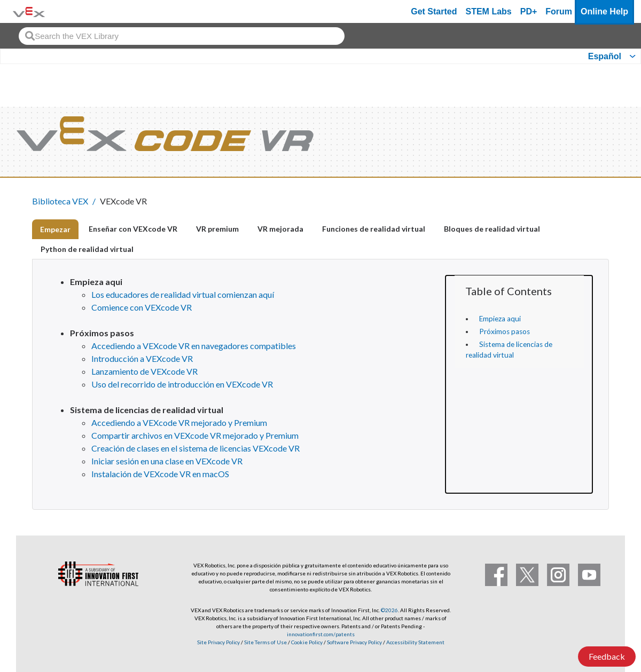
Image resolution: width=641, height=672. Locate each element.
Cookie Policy (307, 642)
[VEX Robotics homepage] (29, 11)
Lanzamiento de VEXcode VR (144, 371)
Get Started (434, 11)
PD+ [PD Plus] (529, 11)
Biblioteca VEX (60, 201)
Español (605, 56)
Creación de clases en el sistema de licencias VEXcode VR (196, 448)
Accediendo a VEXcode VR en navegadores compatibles (194, 346)
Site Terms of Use (265, 642)
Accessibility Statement (415, 642)
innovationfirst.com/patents (321, 634)
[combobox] (182, 36)
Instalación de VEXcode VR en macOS (160, 474)
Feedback (607, 656)
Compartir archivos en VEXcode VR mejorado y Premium (195, 435)
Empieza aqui (500, 319)
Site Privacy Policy (218, 642)
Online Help (604, 11)
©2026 (389, 610)
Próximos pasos (505, 331)
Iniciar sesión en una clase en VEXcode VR (167, 461)
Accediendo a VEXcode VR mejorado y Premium (179, 422)
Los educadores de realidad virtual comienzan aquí (183, 294)
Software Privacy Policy (354, 642)
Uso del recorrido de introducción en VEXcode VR (182, 384)
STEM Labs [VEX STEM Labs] (489, 11)
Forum (559, 11)
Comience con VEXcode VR (142, 307)
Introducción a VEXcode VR (142, 358)
